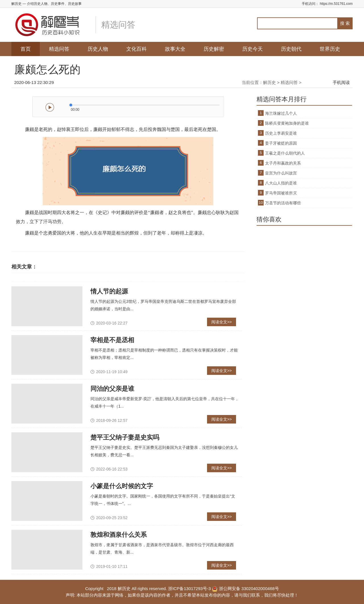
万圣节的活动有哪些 (283, 203)
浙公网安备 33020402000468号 (245, 588)
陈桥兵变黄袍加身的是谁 (287, 123)
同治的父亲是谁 (112, 389)
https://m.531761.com (336, 4)
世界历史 (330, 49)
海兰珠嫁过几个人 (281, 113)
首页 (26, 49)
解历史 (269, 82)
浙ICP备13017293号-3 (189, 588)
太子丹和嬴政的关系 (283, 163)
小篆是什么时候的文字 (122, 486)
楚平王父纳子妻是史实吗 (125, 437)
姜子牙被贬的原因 (281, 143)
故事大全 (175, 49)
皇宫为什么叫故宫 (281, 173)
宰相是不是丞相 (112, 340)
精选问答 (59, 49)
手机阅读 (341, 82)
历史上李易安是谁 (281, 133)
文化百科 (136, 49)
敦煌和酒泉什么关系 (119, 535)
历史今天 (253, 49)
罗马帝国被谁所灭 (281, 193)
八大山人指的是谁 (281, 183)
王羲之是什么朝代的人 (285, 153)
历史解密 (214, 49)
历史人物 (98, 49)
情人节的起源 (109, 291)
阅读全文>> (222, 322)
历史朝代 (291, 49)
